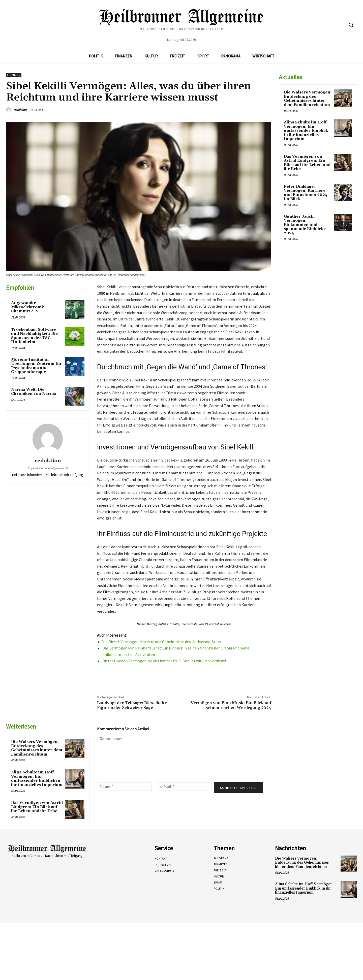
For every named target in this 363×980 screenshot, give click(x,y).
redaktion (20, 110)
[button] (351, 25)
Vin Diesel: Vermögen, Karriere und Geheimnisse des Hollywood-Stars (162, 642)
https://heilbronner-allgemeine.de (48, 468)
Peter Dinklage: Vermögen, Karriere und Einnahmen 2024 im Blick (306, 193)
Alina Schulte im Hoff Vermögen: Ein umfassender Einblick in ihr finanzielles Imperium (37, 779)
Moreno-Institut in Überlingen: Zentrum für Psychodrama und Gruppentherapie (37, 366)
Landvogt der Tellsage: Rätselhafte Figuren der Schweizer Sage (132, 705)
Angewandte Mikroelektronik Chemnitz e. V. (27, 307)
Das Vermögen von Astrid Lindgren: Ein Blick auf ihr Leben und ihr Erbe (37, 807)
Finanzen (14, 75)
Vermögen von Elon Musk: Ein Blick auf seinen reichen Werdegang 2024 (231, 705)
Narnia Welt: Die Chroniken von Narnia (34, 392)
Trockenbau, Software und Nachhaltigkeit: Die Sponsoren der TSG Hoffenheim (34, 336)
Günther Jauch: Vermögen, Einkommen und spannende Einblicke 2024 (305, 225)
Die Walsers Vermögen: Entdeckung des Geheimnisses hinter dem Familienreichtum (37, 748)
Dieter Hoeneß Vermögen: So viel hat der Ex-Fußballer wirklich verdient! (164, 661)
